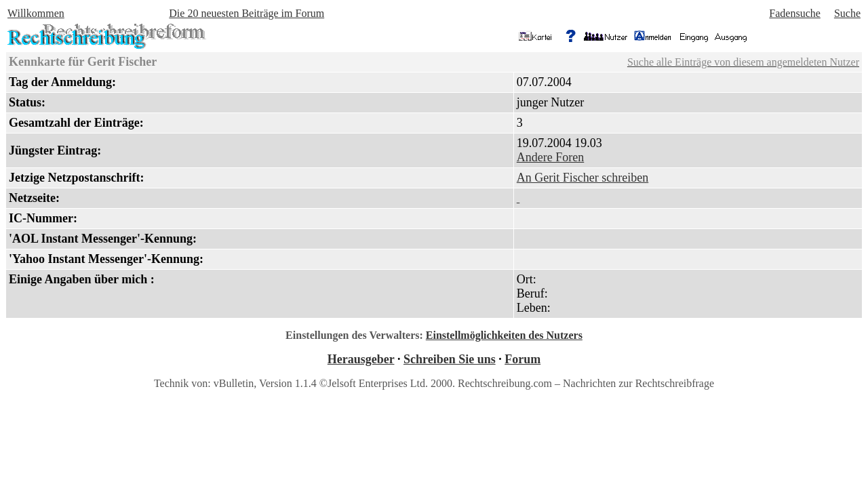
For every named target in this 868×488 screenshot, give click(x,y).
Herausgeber (361, 359)
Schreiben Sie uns (450, 359)
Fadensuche (795, 13)
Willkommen (36, 13)
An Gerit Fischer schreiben (583, 178)
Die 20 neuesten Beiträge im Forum (246, 13)
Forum (522, 359)
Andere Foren (550, 157)
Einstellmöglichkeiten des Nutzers (504, 335)
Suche (847, 13)
